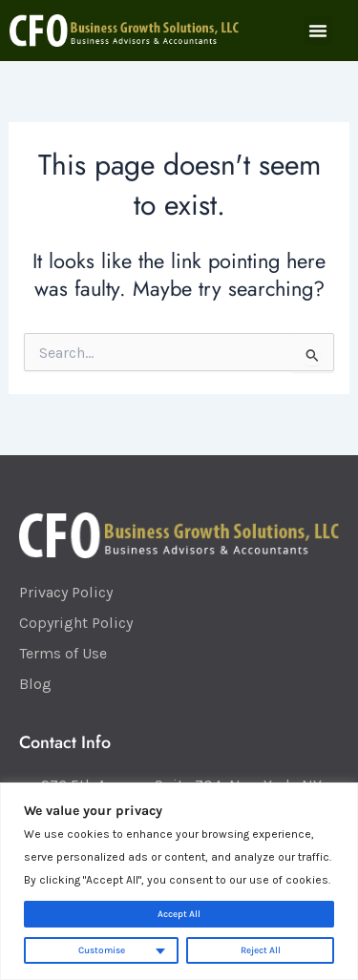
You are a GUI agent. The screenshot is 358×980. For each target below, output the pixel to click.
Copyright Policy (76, 623)
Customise (102, 950)
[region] (179, 881)
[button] (318, 31)
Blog (35, 684)
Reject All (261, 950)
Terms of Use (63, 653)
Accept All (179, 914)
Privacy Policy (66, 592)
